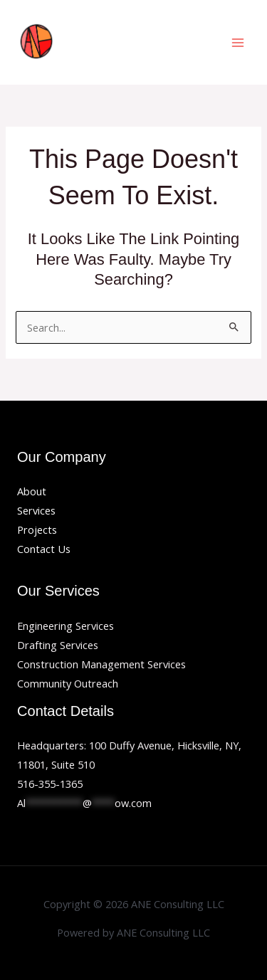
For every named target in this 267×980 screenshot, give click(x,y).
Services (36, 510)
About (32, 491)
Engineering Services (66, 626)
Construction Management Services (101, 664)
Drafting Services (58, 645)
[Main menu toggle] (238, 43)
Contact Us (44, 549)
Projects (37, 529)
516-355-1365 (50, 784)
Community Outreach (68, 683)
